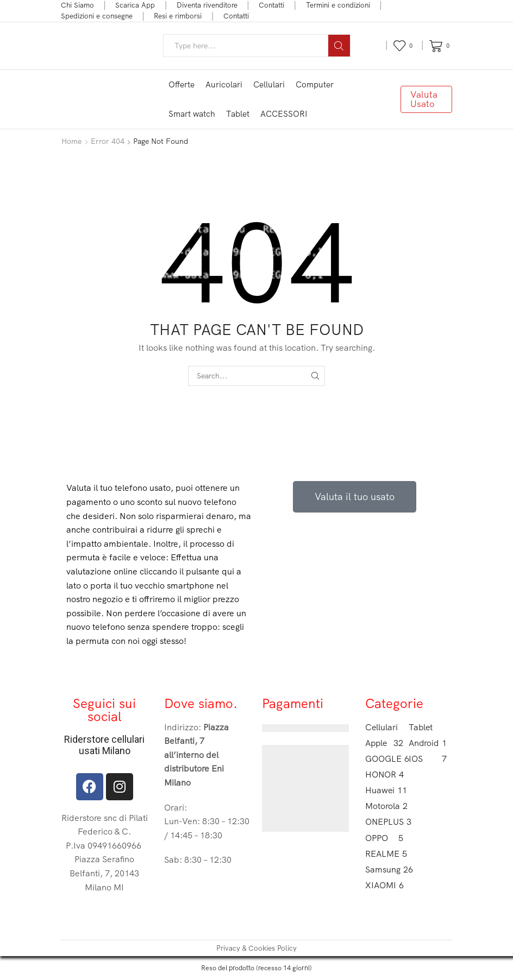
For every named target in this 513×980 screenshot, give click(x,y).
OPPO (384, 838)
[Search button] (339, 46)
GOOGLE (384, 759)
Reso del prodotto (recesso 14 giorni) (256, 968)
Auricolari (224, 84)
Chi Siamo (77, 5)
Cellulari (269, 84)
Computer (315, 84)
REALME (384, 854)
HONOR (384, 774)
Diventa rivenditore (207, 5)
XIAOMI (384, 885)
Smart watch (192, 114)
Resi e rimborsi (178, 16)
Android (428, 743)
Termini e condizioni (338, 5)
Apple (384, 743)
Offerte (182, 84)
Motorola (384, 806)
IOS (428, 759)
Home (71, 141)
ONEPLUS (384, 822)
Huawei (384, 790)
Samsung (384, 870)
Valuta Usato (424, 99)
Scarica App (135, 5)
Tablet (238, 114)
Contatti (271, 5)
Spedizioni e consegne (97, 16)
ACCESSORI (284, 114)
